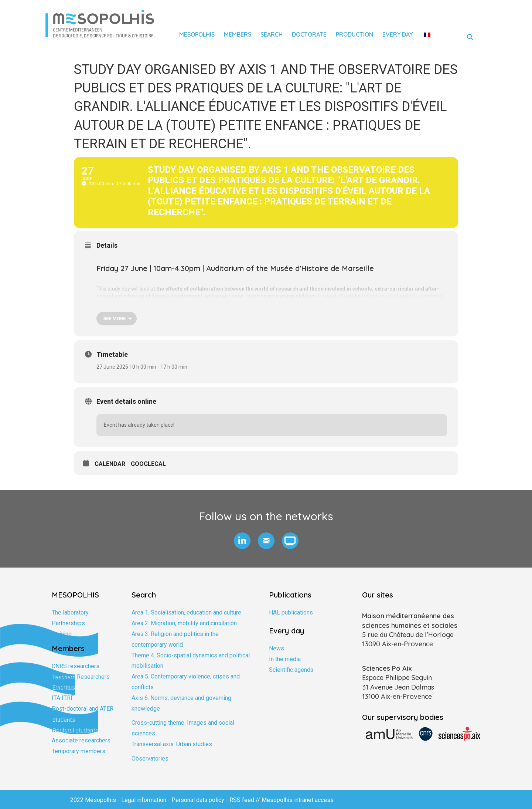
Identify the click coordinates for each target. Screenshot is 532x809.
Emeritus (63, 687)
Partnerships (68, 623)
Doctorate (309, 34)
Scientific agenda (291, 670)
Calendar (110, 464)
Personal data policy (198, 800)
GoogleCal (148, 464)
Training (62, 634)
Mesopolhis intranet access (298, 800)
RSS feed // (245, 800)
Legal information (144, 800)
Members (238, 34)
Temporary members (79, 751)
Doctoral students (75, 730)
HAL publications (291, 612)
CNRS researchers (76, 666)
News (277, 648)
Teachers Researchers (81, 677)
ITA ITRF (63, 698)
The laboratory (70, 612)
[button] (242, 541)
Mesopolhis (197, 34)
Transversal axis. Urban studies (172, 744)
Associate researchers (81, 740)
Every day (398, 34)
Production (354, 34)
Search (272, 34)
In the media (285, 659)
